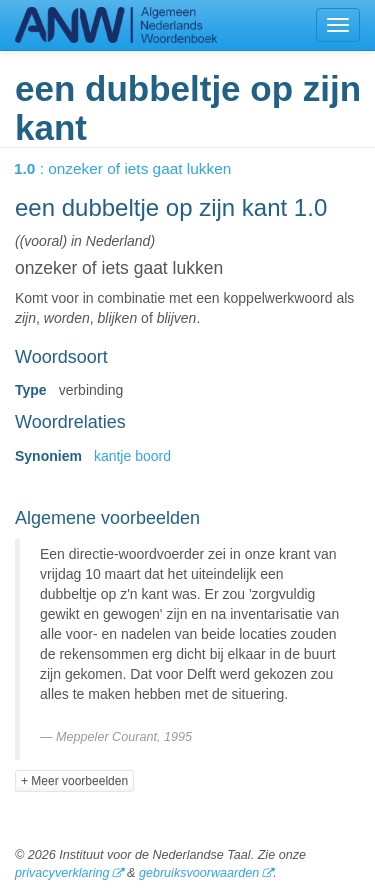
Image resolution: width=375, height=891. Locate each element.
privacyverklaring (62, 873)
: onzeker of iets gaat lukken (136, 168)
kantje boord (132, 456)
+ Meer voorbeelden (74, 781)
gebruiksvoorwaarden (199, 873)
